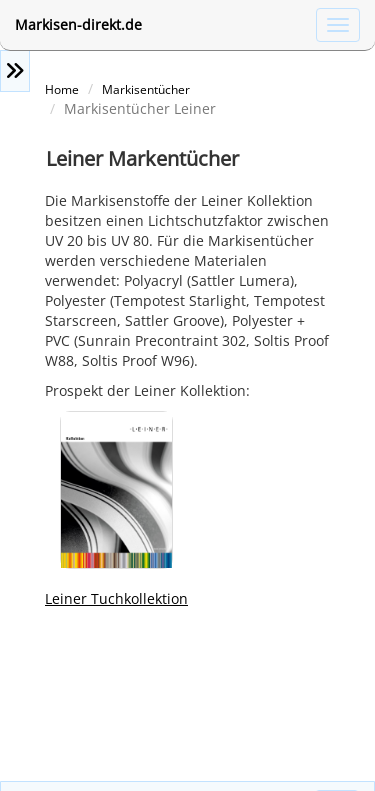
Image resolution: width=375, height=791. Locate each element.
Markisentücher (146, 89)
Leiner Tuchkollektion (116, 598)
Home (62, 89)
